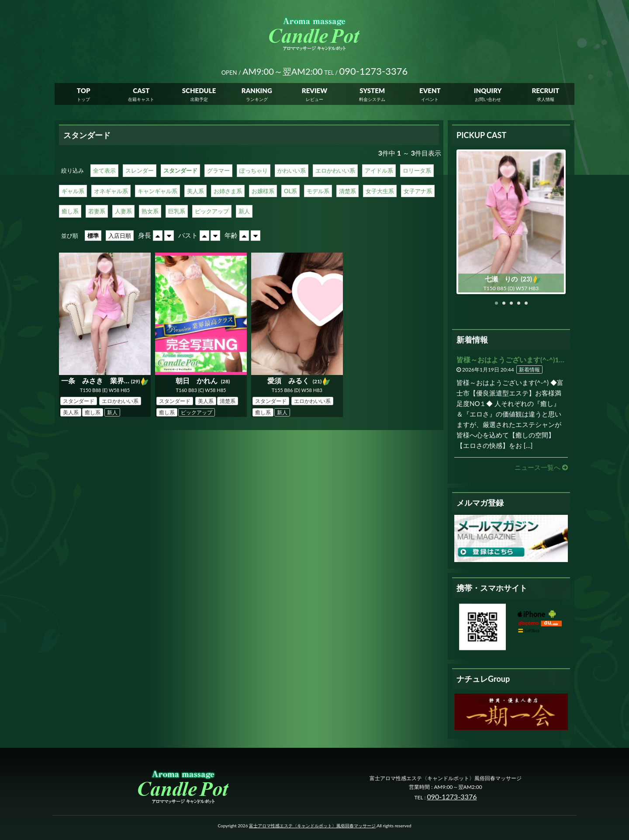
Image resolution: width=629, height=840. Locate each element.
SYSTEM (372, 92)
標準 (93, 236)
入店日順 (120, 236)
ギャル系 (73, 191)
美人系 (195, 191)
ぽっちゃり (254, 170)
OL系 (290, 191)
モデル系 (318, 191)
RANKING (257, 92)
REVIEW (314, 92)
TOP (84, 92)
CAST (141, 92)
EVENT (430, 92)
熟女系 (150, 211)
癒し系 (70, 211)
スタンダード (180, 170)
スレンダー (140, 170)
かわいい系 (292, 170)
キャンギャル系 (157, 191)
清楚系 (347, 191)
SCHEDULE (199, 92)
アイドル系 (379, 170)
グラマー (218, 170)
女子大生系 (380, 191)
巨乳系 (177, 211)
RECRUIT (545, 92)
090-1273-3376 (452, 797)
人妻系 (123, 211)
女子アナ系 (418, 191)
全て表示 (104, 170)
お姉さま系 (228, 191)
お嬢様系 (263, 191)
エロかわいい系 (335, 170)
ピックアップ (212, 211)
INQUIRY (488, 92)
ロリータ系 (417, 170)
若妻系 (97, 211)
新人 (244, 211)
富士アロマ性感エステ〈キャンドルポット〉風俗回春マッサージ (312, 826)
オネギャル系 (111, 191)
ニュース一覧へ (541, 467)
